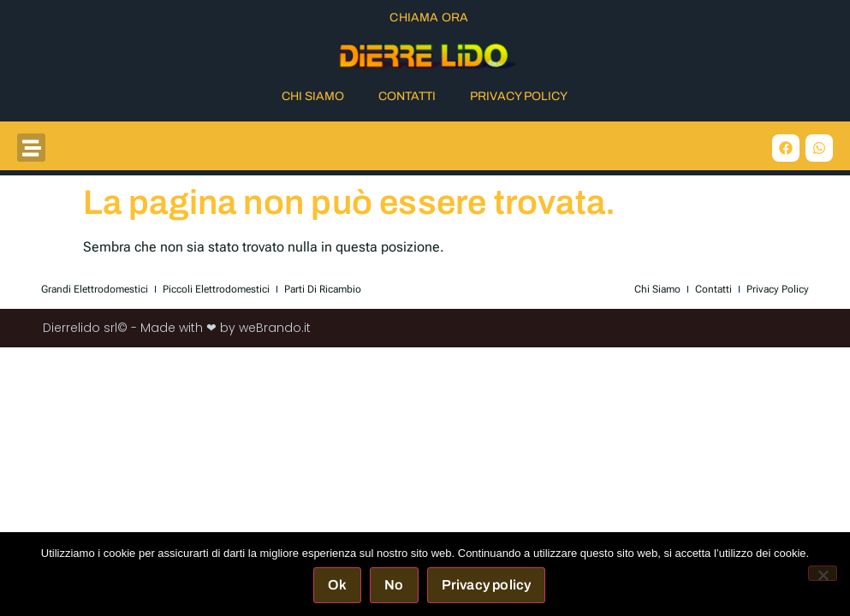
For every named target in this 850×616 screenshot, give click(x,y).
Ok (337, 585)
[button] (31, 148)
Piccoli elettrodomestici (216, 289)
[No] (823, 573)
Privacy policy (487, 585)
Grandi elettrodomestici (95, 289)
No (394, 585)
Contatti (407, 96)
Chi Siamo (313, 96)
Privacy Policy (519, 96)
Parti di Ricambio (323, 289)
